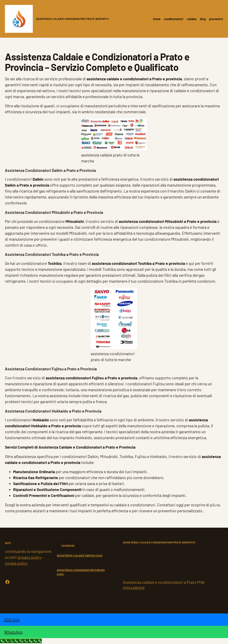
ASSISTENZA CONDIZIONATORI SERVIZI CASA (81, 572)
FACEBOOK (68, 546)
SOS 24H (12, 620)
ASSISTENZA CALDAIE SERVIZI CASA (80, 556)
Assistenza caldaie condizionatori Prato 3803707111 (72, 19)
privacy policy (30, 557)
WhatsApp (13, 632)
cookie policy (16, 563)
